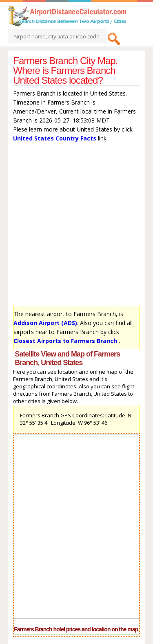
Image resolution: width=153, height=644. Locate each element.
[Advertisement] (76, 226)
